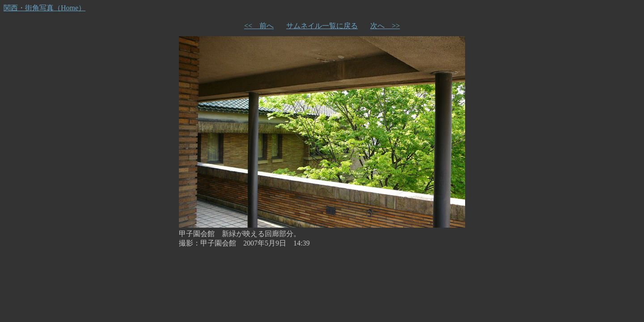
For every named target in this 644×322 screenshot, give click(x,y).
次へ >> (385, 26)
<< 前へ (259, 26)
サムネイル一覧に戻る (322, 26)
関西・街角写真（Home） (44, 8)
